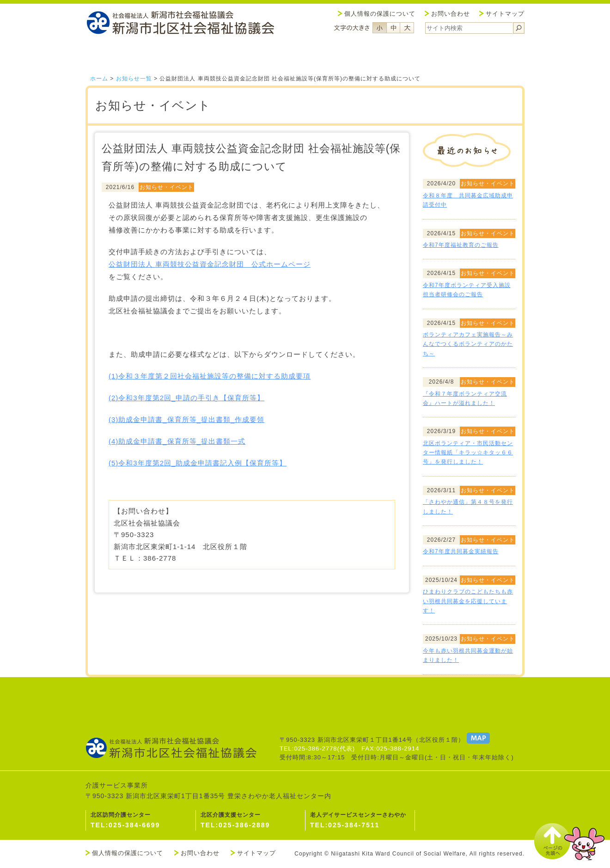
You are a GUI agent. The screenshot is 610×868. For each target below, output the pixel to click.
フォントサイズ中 (393, 28)
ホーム (99, 79)
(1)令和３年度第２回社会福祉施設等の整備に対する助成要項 (210, 376)
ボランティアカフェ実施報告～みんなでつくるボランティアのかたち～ (468, 344)
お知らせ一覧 (134, 79)
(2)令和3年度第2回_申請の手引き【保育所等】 (186, 398)
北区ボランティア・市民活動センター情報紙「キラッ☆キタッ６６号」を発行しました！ (468, 453)
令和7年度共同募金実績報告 (461, 551)
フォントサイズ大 (407, 28)
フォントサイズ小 (379, 28)
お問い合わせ (451, 14)
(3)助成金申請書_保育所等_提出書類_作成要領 (186, 419)
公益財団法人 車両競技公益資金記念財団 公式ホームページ (210, 264)
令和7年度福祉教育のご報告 (461, 245)
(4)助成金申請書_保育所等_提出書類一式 (177, 441)
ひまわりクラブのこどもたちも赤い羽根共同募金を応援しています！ (468, 601)
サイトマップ (505, 14)
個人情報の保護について (380, 14)
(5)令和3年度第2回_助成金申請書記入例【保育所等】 (198, 463)
